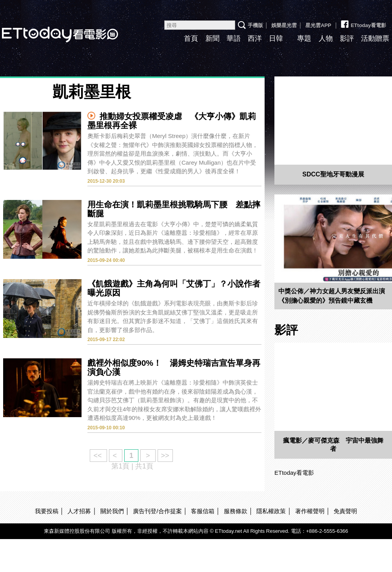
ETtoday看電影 (363, 22)
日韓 (276, 38)
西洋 (255, 38)
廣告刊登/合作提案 (157, 511)
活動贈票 (375, 38)
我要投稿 (47, 511)
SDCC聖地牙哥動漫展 (333, 174)
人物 (326, 38)
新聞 (212, 38)
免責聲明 (345, 511)
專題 (304, 38)
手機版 (255, 25)
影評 (347, 38)
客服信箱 (203, 511)
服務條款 (236, 511)
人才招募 (79, 511)
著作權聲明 (310, 511)
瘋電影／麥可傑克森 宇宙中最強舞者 (333, 445)
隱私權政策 (271, 511)
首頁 (191, 38)
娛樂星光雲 (284, 25)
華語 (234, 38)
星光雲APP (318, 25)
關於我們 (112, 511)
